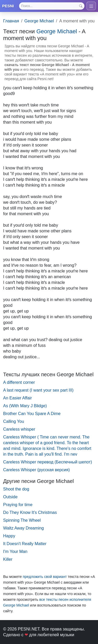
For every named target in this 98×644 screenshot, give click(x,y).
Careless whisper (19, 429)
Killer (8, 559)
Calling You (14, 421)
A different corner (19, 382)
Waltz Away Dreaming (24, 528)
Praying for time (18, 505)
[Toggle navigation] (91, 6)
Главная (11, 21)
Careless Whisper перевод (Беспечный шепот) (48, 462)
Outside (10, 497)
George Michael (39, 21)
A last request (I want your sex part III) (38, 390)
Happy (9, 536)
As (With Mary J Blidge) (25, 406)
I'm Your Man (15, 551)
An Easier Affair (18, 398)
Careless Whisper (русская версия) (36, 470)
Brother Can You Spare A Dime (32, 414)
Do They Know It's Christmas (30, 512)
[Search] (52, 6)
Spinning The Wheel (22, 520)
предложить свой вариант (45, 577)
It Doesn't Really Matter (25, 544)
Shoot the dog (16, 489)
